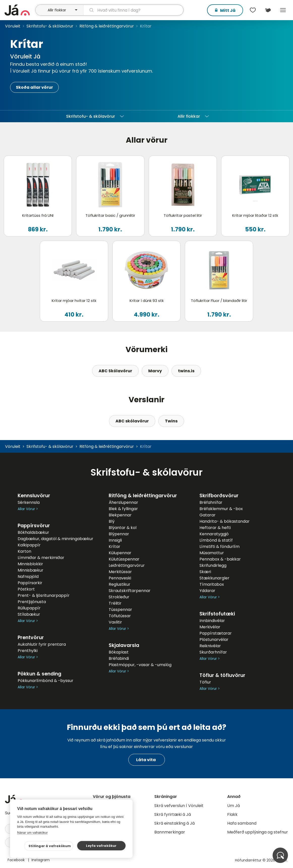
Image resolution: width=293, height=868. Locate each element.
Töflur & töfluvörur (222, 675)
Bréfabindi (119, 658)
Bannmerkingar (170, 832)
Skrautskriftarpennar (130, 591)
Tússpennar (120, 610)
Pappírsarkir (30, 583)
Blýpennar (119, 534)
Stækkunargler (214, 578)
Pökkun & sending (39, 674)
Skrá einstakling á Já (174, 823)
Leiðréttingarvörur (127, 565)
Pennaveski (120, 578)
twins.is (186, 371)
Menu (283, 10)
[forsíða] (19, 10)
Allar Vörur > (28, 509)
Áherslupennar (123, 502)
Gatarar (208, 515)
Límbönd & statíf (216, 540)
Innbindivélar (212, 621)
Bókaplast (119, 652)
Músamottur (212, 553)
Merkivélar (210, 627)
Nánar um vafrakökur (32, 833)
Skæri (205, 572)
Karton (24, 551)
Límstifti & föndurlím (219, 547)
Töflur (205, 682)
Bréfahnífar (211, 502)
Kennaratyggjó (214, 534)
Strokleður (119, 597)
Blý (112, 521)
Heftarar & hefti (215, 528)
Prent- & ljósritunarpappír (44, 595)
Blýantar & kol (123, 528)
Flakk (232, 814)
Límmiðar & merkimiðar (41, 558)
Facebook (17, 860)
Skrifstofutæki (217, 614)
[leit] (133, 10)
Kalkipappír (29, 545)
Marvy (155, 371)
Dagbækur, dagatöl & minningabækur (55, 539)
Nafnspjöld (28, 577)
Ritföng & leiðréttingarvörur (107, 26)
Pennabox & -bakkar (220, 559)
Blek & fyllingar (123, 509)
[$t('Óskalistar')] (253, 10)
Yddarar (207, 591)
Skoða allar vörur (34, 87)
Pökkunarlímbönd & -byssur (46, 681)
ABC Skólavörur (115, 371)
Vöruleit (13, 26)
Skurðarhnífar (213, 652)
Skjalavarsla (124, 645)
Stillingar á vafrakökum (50, 846)
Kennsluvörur (34, 496)
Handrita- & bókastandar (225, 521)
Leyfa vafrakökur (101, 846)
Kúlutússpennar (124, 559)
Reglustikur (120, 584)
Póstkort (26, 589)
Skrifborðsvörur (219, 496)
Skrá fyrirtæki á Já (173, 814)
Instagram (41, 860)
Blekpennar (120, 515)
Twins (171, 421)
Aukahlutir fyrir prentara (42, 644)
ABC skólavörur (132, 421)
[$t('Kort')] (268, 10)
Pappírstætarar (216, 633)
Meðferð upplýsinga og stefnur (258, 832)
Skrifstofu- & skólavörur (50, 26)
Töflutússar (120, 616)
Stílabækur (29, 614)
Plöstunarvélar (214, 640)
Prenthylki (28, 651)
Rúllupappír (29, 608)
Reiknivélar (210, 646)
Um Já (233, 806)
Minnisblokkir (30, 564)
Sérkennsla (29, 502)
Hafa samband (242, 823)
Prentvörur (31, 638)
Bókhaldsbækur (33, 532)
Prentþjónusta (32, 602)
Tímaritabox (212, 584)
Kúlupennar (120, 553)
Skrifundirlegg (213, 565)
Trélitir (115, 603)
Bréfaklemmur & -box (221, 509)
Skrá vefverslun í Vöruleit (179, 806)
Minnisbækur (31, 570)
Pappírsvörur (34, 526)
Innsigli (115, 540)
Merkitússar (120, 572)
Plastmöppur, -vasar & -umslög (140, 665)
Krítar (114, 547)
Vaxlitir (115, 622)
